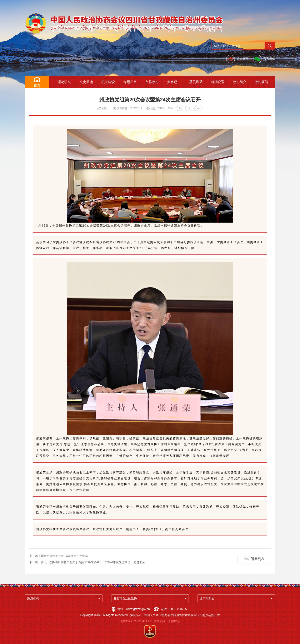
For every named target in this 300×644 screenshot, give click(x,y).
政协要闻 (261, 82)
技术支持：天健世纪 (167, 621)
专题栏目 (130, 82)
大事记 (172, 82)
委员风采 (196, 82)
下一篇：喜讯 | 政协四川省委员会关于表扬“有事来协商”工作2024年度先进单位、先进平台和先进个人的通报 (90, 562)
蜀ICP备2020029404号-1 (136, 621)
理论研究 (64, 82)
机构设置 (218, 82)
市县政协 (152, 82)
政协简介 (240, 82)
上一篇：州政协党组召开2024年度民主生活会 (59, 556)
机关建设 (108, 82)
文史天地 (86, 82)
